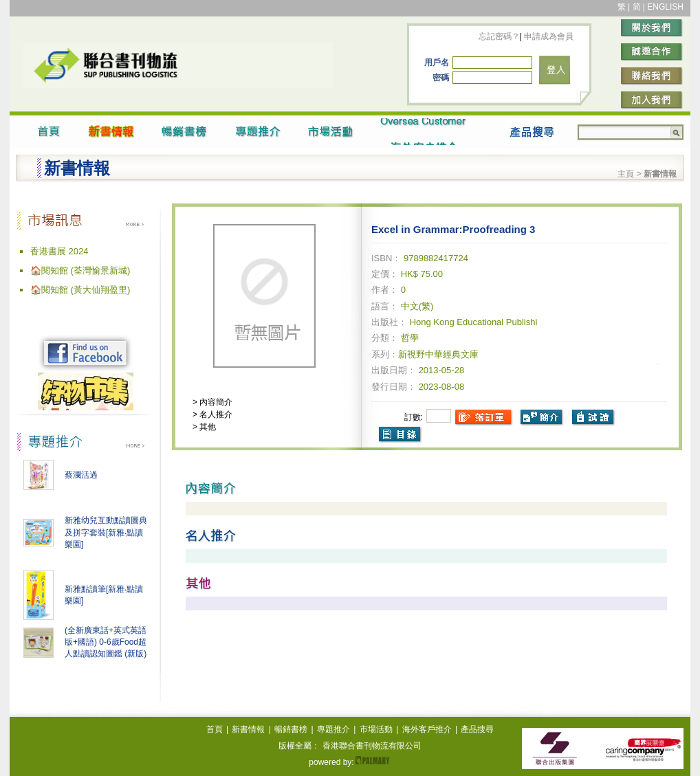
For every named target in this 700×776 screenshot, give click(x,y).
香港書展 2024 (59, 251)
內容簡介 (215, 402)
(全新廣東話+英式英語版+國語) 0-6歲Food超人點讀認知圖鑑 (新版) (106, 642)
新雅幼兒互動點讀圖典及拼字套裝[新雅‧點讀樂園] (106, 532)
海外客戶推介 (427, 729)
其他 (207, 427)
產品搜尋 (477, 729)
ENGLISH (665, 7)
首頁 (215, 729)
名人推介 (215, 414)
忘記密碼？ (499, 36)
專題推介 (333, 729)
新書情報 (248, 729)
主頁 (626, 174)
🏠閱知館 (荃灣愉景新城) (80, 270)
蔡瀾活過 (81, 475)
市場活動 (376, 729)
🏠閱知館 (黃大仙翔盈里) (80, 290)
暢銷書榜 (291, 729)
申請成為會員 (548, 36)
